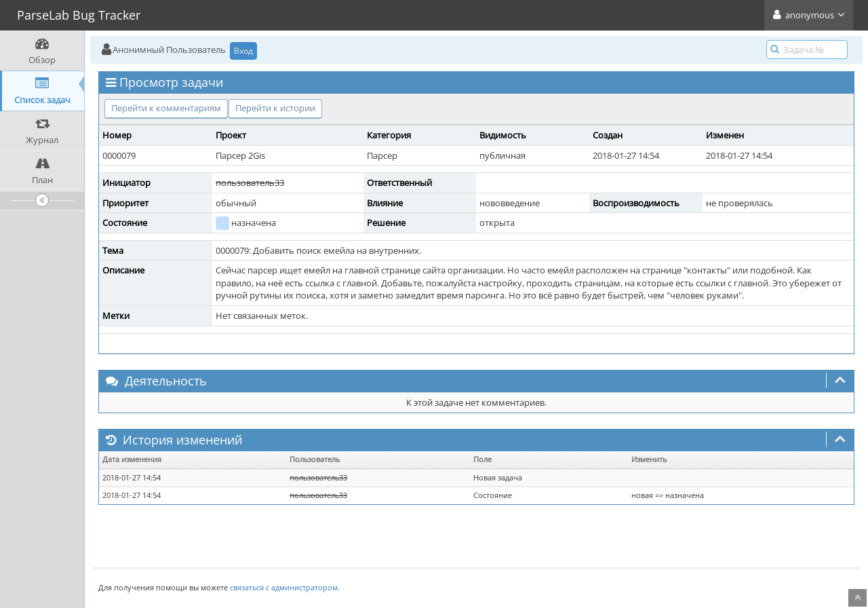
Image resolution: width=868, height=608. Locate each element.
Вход (243, 51)
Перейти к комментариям (166, 108)
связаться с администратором (284, 587)
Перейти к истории (275, 108)
